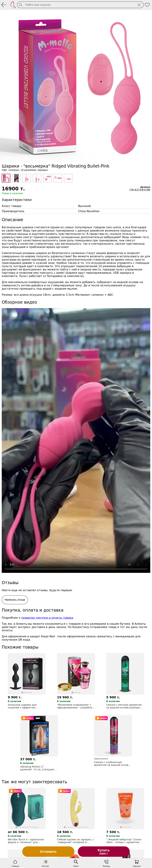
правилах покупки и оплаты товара (47, 618)
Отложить (48, 852)
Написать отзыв (15, 600)
